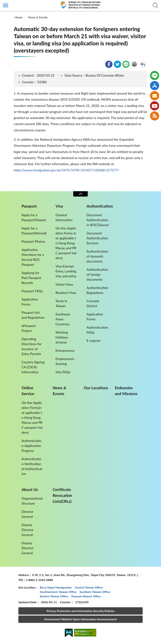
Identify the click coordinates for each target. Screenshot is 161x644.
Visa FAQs (63, 372)
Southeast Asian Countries (63, 319)
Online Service (28, 391)
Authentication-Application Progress (31, 446)
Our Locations (96, 388)
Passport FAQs (32, 291)
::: (2, 3)
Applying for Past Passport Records (31, 278)
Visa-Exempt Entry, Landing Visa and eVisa (66, 271)
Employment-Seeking (65, 361)
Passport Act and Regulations (33, 315)
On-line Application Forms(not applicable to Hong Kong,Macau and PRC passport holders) (32, 418)
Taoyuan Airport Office (86, 596)
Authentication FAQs (97, 330)
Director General (27, 514)
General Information (64, 217)
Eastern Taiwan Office (54, 596)
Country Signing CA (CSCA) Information (33, 367)
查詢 (155, 6)
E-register (94, 341)
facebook (109, 64)
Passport (29, 206)
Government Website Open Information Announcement (81, 619)
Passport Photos (33, 241)
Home (19, 17)
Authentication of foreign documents (97, 274)
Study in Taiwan (61, 303)
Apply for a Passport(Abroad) (34, 231)
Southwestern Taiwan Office (58, 592)
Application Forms (30, 302)
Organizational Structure (32, 501)
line (126, 64)
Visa (59, 206)
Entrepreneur (65, 350)
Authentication (100, 206)
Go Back (143, 64)
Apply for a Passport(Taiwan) (34, 217)
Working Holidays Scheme (62, 337)
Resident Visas (66, 293)
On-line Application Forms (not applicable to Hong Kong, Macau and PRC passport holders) (66, 243)
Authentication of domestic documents (97, 256)
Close (80, 194)
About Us (30, 490)
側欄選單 (6, 5)
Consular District (93, 303)
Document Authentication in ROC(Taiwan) (98, 220)
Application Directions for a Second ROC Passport (33, 257)
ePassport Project (29, 328)
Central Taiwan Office (89, 587)
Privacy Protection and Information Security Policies (80, 611)
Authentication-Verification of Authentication (32, 466)
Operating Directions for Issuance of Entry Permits (31, 346)
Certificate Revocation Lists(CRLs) (62, 495)
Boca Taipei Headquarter (56, 587)
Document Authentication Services (97, 238)
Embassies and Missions (126, 391)
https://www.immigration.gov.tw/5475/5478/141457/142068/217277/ (66, 170)
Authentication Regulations (97, 290)
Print (134, 64)
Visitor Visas (64, 284)
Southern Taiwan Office (95, 592)
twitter (117, 64)
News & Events (38, 17)
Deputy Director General (27, 530)
